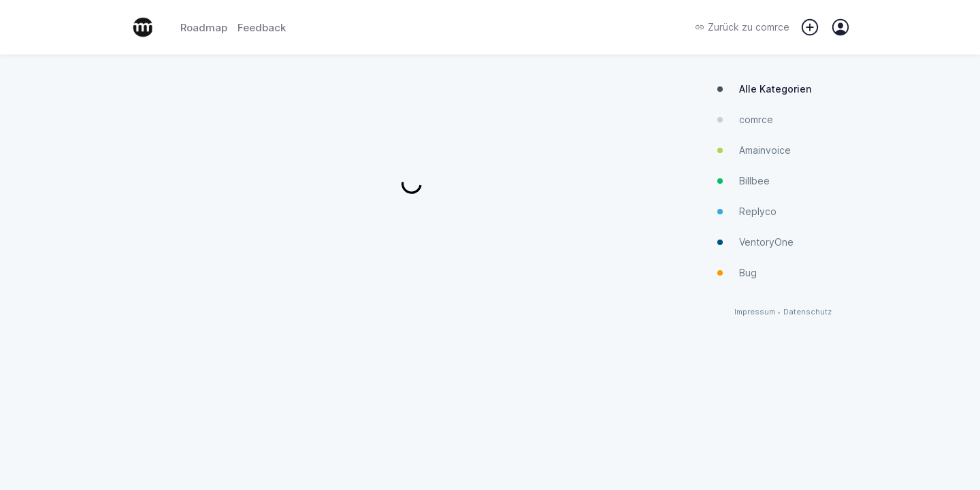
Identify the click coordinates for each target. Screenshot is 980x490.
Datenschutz (807, 312)
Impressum (755, 312)
